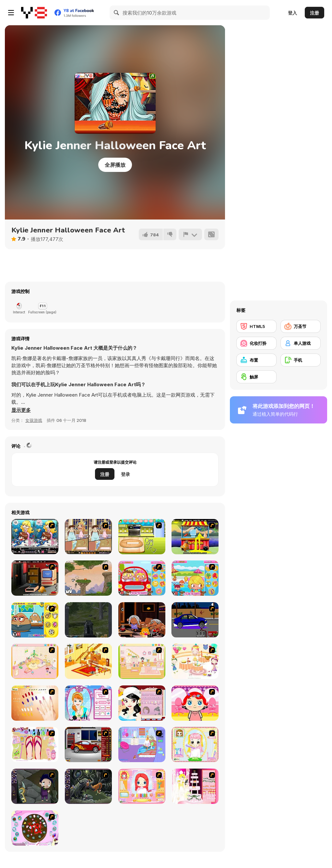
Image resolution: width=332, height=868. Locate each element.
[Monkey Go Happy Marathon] (195, 537)
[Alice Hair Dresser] (195, 744)
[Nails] (35, 703)
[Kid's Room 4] (35, 661)
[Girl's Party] (195, 661)
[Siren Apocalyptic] (88, 620)
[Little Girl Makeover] (195, 703)
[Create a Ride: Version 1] (195, 620)
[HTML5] (256, 326)
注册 (314, 13)
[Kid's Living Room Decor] (88, 661)
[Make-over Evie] (88, 703)
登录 (125, 474)
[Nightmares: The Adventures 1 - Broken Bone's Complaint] (35, 786)
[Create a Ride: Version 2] (88, 744)
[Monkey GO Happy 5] (35, 578)
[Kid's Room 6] (142, 661)
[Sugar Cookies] (142, 537)
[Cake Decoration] (35, 828)
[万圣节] (301, 326)
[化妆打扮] (256, 343)
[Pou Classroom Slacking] (35, 620)
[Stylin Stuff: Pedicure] (35, 744)
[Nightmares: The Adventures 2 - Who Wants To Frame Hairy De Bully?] (88, 786)
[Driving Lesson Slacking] (142, 578)
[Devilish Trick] (88, 537)
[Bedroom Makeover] (142, 744)
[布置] (256, 360)
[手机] (301, 360)
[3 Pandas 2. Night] (88, 578)
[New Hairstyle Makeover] (142, 786)
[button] (21, 410)
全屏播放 (115, 165)
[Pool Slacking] (195, 578)
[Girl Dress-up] (142, 703)
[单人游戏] (301, 343)
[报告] (190, 234)
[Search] (117, 13)
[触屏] (256, 377)
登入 (292, 13)
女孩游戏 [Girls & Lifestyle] (34, 420)
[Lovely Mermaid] (35, 537)
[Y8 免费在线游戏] (34, 13)
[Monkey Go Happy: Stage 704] (142, 620)
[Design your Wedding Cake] (195, 786)
